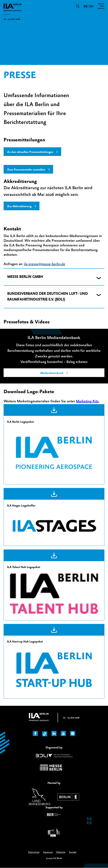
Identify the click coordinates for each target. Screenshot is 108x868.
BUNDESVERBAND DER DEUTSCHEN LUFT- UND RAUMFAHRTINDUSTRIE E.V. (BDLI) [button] (47, 297)
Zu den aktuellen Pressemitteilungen (30, 152)
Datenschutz (34, 852)
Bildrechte (61, 852)
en (91, 6)
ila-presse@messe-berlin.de (44, 264)
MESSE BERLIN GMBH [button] (25, 277)
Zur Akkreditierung (19, 206)
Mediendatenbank (52, 373)
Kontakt (73, 852)
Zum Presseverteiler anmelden (26, 170)
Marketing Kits (87, 401)
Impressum (48, 852)
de (85, 6)
